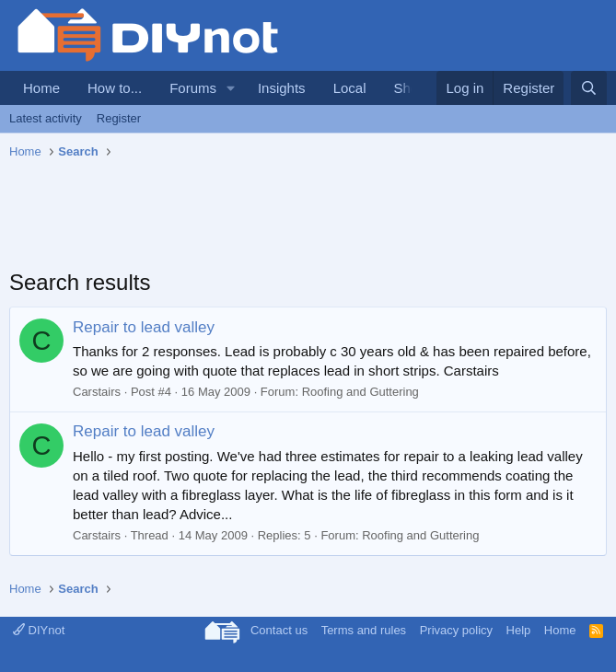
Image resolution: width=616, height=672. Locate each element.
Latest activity (46, 118)
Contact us (279, 630)
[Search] (589, 88)
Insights (282, 88)
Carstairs (97, 392)
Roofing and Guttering (360, 392)
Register (119, 118)
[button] (231, 88)
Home (41, 88)
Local (350, 88)
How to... (115, 88)
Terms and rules (364, 630)
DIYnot (39, 630)
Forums (193, 88)
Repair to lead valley (144, 327)
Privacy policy (456, 630)
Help (519, 630)
